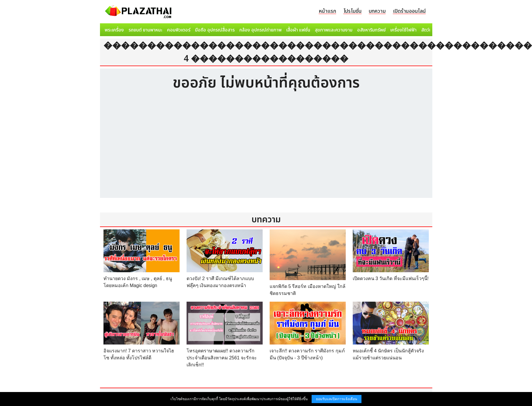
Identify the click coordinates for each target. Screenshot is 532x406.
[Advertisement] (266, 148)
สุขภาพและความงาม (334, 30)
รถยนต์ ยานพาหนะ (145, 30)
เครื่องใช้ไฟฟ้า (403, 30)
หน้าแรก (327, 11)
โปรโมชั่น (353, 11)
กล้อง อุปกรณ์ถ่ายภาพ (260, 30)
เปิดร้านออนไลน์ (409, 11)
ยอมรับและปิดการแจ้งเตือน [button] (337, 399)
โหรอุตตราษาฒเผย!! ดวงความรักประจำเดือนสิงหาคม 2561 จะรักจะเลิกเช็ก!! (222, 358)
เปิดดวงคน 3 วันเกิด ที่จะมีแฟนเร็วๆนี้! (391, 278)
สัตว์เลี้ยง (430, 30)
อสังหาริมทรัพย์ (371, 30)
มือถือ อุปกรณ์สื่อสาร (215, 30)
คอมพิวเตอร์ (179, 30)
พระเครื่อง (114, 30)
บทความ (377, 11)
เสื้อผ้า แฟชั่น (298, 30)
